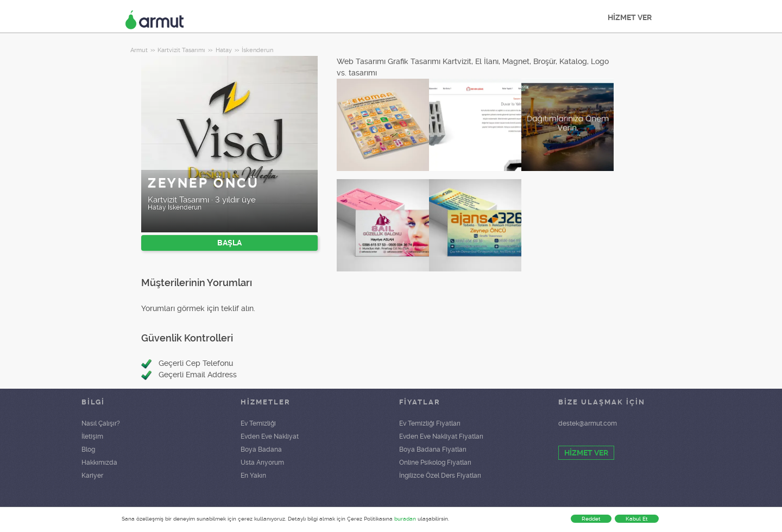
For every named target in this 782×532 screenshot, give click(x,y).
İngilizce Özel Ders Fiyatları (440, 476)
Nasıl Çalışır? (101, 423)
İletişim (92, 436)
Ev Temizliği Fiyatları (430, 423)
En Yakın (253, 476)
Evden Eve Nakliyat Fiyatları (441, 436)
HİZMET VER (630, 17)
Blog (88, 449)
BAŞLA (229, 243)
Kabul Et (637, 519)
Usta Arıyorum (262, 463)
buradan (405, 519)
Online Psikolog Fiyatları (435, 463)
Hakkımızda (99, 463)
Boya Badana (261, 449)
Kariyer (92, 476)
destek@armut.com (588, 423)
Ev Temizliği (258, 423)
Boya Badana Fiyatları (433, 449)
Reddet (591, 519)
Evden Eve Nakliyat (270, 436)
